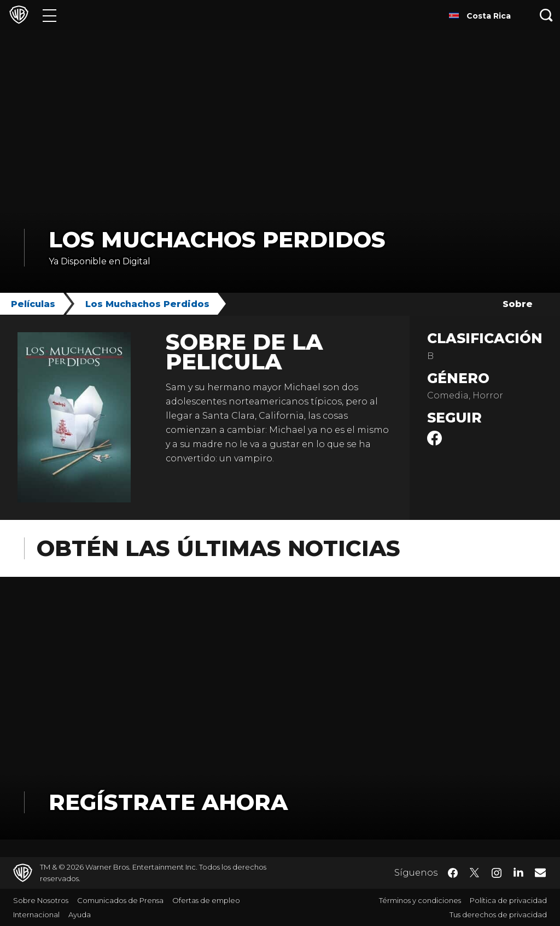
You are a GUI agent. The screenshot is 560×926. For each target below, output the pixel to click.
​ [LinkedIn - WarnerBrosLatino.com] (518, 872)
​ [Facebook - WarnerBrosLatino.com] (453, 873)
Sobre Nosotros (41, 900)
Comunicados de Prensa (120, 900)
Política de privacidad (508, 900)
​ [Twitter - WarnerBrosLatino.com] (475, 873)
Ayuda (80, 915)
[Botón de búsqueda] (546, 15)
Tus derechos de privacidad (498, 915)
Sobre (518, 304)
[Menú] (49, 15)
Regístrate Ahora (168, 802)
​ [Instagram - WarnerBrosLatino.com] (497, 873)
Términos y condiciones (420, 900)
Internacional (36, 915)
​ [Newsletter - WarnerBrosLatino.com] (540, 872)
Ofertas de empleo (206, 900)
